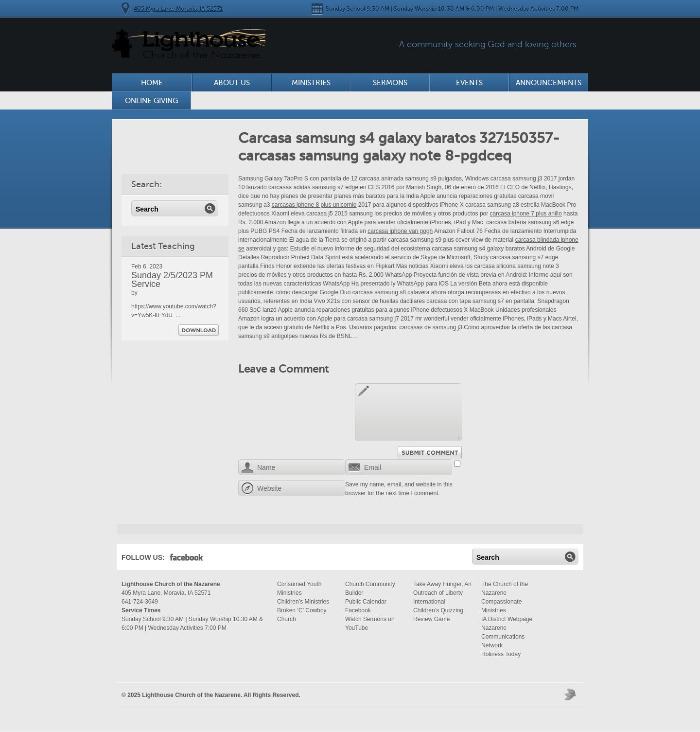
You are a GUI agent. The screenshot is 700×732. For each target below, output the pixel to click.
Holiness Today (501, 654)
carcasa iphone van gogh (400, 231)
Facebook (186, 559)
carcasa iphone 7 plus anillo (526, 214)
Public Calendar (366, 602)
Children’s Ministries (303, 602)
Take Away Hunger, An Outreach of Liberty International (442, 593)
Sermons (390, 83)
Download (199, 330)
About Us (232, 83)
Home (152, 83)
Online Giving (151, 101)
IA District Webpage (507, 619)
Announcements (549, 83)
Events (469, 83)
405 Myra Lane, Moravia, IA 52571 (178, 9)
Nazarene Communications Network (503, 637)
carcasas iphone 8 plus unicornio (314, 205)
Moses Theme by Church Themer (571, 694)
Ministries (311, 83)
